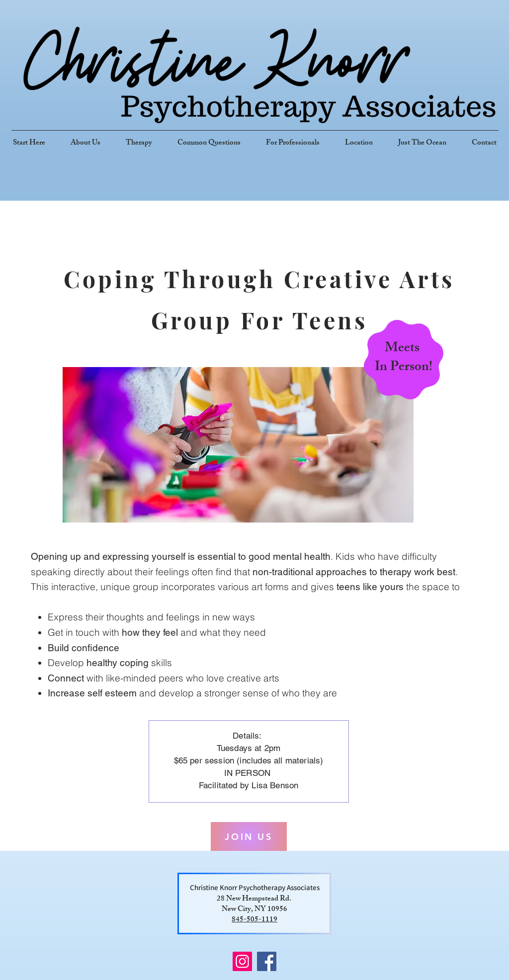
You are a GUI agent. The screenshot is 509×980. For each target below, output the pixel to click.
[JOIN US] (249, 836)
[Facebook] (267, 961)
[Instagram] (242, 961)
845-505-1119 (254, 920)
